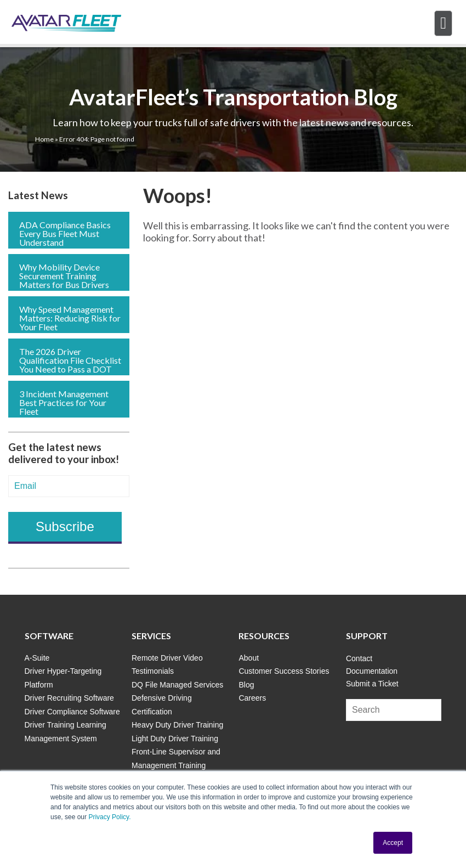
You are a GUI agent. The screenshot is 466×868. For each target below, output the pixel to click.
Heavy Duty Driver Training (177, 725)
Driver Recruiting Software (69, 698)
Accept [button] (393, 843)
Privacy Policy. (109, 817)
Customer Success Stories (284, 671)
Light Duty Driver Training (175, 739)
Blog (246, 685)
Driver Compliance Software (72, 712)
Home (44, 139)
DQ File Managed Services (177, 685)
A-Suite (37, 658)
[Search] (394, 710)
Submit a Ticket (372, 684)
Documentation (372, 671)
